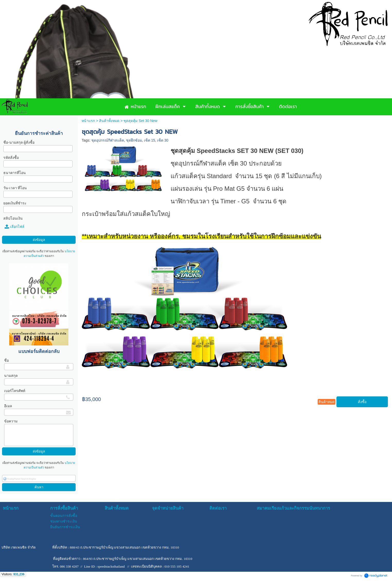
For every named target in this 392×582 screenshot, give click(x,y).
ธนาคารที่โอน (15, 173)
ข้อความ (11, 421)
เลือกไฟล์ (15, 227)
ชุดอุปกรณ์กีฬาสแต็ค (108, 140)
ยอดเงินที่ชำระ (15, 203)
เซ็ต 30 (163, 140)
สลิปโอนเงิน (13, 218)
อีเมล (8, 406)
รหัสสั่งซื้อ (11, 158)
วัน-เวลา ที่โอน (15, 188)
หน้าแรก (88, 121)
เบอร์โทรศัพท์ (15, 391)
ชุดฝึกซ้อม (134, 140)
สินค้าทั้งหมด (109, 121)
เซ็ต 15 (150, 140)
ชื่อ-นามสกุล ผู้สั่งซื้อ (19, 142)
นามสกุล (11, 376)
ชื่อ (6, 360)
